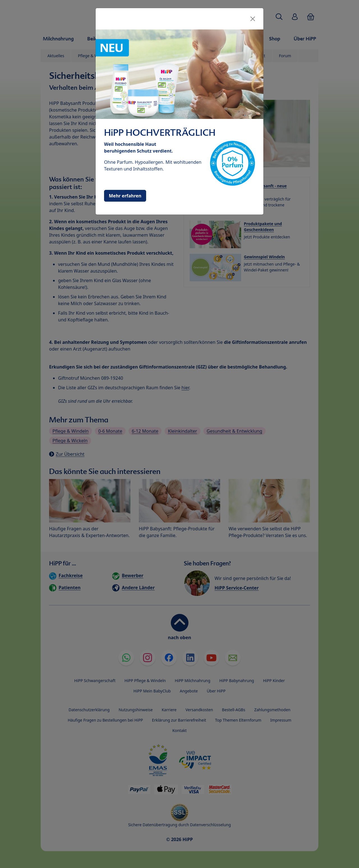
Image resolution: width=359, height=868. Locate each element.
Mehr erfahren (125, 196)
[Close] (253, 19)
